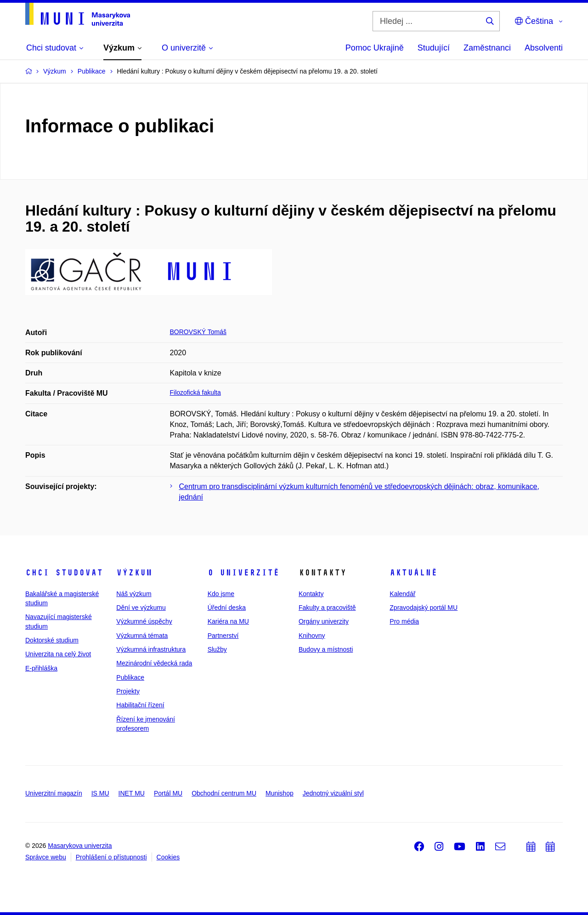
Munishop (280, 793)
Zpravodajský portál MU (424, 608)
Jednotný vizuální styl (333, 793)
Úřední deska (227, 608)
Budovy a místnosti (326, 649)
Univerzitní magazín (54, 793)
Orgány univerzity (324, 621)
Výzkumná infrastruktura (151, 649)
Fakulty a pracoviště (327, 608)
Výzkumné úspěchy (144, 621)
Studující (434, 48)
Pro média (404, 621)
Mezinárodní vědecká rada (154, 663)
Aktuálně (413, 573)
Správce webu (46, 857)
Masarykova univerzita (80, 846)
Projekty (128, 691)
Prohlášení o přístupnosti (111, 857)
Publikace (130, 677)
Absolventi (544, 48)
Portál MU (168, 793)
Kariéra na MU (228, 621)
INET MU (132, 793)
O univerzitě (243, 573)
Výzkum (134, 573)
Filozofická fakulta (195, 392)
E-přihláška (41, 668)
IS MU (100, 793)
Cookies (168, 857)
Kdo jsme (221, 594)
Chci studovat (64, 573)
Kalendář (402, 594)
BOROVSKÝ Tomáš (198, 332)
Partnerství (223, 636)
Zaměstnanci (487, 48)
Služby (217, 649)
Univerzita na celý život (58, 654)
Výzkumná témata (142, 636)
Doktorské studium (52, 640)
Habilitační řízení (140, 705)
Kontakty (311, 594)
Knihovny (312, 636)
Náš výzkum (134, 594)
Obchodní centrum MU (224, 793)
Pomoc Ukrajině (375, 48)
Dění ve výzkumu (141, 608)
